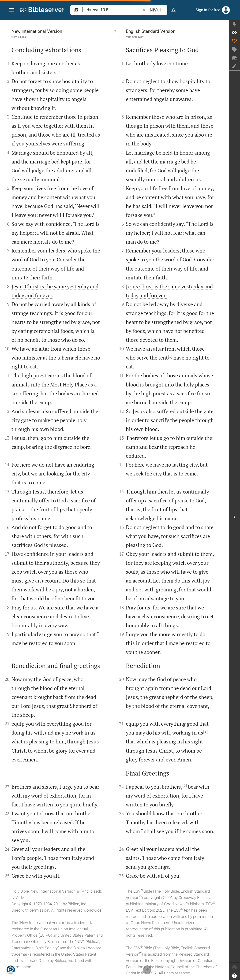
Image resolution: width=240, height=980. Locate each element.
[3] (185, 785)
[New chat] (234, 58)
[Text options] (173, 10)
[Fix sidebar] (234, 24)
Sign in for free (208, 10)
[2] (205, 731)
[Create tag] (234, 49)
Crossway (138, 37)
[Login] (226, 10)
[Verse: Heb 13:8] (234, 33)
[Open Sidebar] (234, 517)
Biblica (22, 37)
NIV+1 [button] (158, 10)
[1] (170, 356)
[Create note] (234, 66)
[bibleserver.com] (42, 10)
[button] (12, 10)
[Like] (234, 41)
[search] (112, 10)
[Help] (234, 976)
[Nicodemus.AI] (11, 970)
